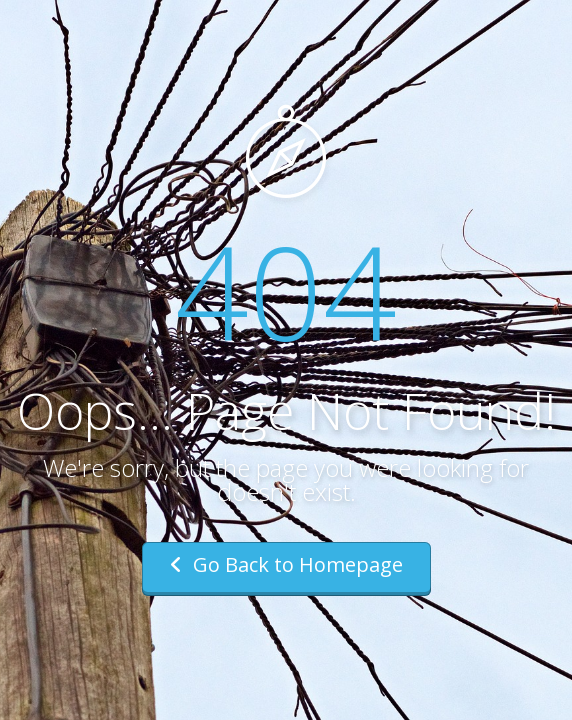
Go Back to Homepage (286, 564)
